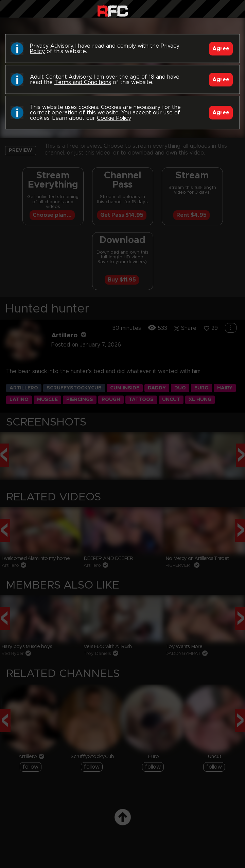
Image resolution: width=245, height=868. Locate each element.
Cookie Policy (114, 118)
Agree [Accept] (221, 49)
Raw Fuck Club (113, 10)
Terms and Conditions (83, 82)
